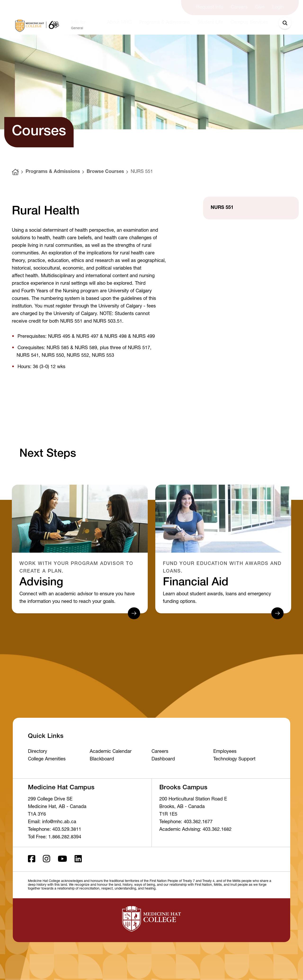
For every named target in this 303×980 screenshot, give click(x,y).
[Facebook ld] (32, 859)
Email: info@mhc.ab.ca (52, 822)
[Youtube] (62, 859)
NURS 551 (142, 172)
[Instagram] (47, 859)
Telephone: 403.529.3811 (55, 830)
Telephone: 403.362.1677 (186, 822)
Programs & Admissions (53, 172)
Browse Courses (105, 172)
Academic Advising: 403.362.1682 (195, 830)
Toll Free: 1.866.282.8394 (55, 837)
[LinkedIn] (78, 859)
